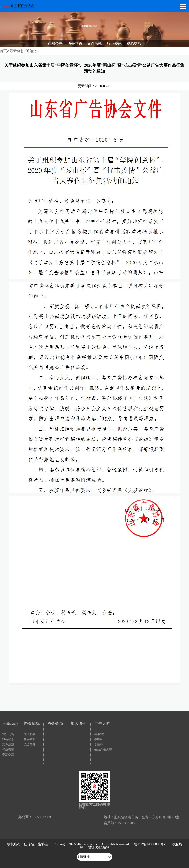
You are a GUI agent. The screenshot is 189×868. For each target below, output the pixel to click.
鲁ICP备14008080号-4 (150, 844)
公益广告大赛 (103, 750)
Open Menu (183, 6)
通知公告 (33, 51)
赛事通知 (100, 734)
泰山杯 (99, 739)
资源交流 (8, 755)
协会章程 (30, 739)
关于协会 (30, 734)
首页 (3, 51)
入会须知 (30, 744)
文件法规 (8, 744)
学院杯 (99, 744)
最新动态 (16, 51)
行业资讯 (8, 750)
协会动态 (8, 739)
